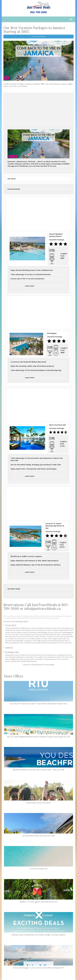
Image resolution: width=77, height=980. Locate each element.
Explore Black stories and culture (38, 792)
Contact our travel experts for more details (39, 665)
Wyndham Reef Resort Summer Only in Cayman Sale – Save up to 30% (38, 759)
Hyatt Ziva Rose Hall (57, 425)
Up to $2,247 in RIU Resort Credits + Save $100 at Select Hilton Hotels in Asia (38, 693)
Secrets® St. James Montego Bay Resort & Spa (55, 526)
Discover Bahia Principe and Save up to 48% (38, 825)
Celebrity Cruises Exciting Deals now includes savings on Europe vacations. (38, 924)
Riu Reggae (52, 333)
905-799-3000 (38, 12)
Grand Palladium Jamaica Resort (56, 235)
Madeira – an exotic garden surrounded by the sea (38, 891)
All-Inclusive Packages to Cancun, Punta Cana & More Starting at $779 (38, 957)
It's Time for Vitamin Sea (38, 858)
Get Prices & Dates (39, 36)
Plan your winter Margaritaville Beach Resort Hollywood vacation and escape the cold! (38, 726)
